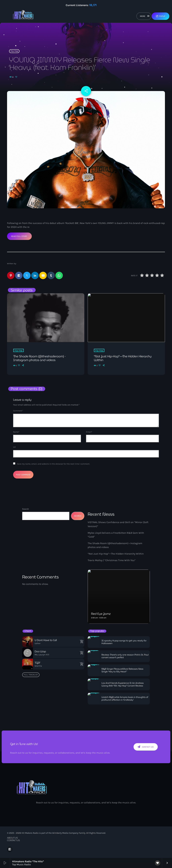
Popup (160, 16)
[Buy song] (81, 642)
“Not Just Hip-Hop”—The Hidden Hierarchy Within (116, 554)
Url (14, 447)
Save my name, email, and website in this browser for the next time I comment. (53, 464)
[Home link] (23, 16)
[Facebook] (10, 849)
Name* (16, 432)
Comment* (18, 411)
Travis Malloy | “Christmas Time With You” (112, 560)
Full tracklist (31, 675)
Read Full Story (19, 236)
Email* (89, 432)
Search (25, 509)
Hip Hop (14, 51)
